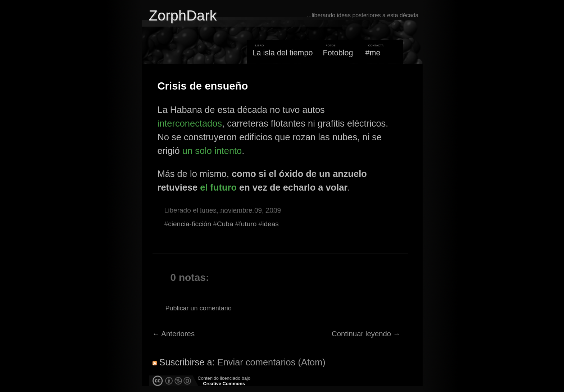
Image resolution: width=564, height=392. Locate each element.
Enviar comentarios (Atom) (271, 362)
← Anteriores (174, 334)
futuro (248, 224)
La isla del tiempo (282, 53)
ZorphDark (183, 15)
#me (373, 53)
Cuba (225, 224)
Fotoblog (338, 53)
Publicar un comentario (199, 308)
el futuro (218, 187)
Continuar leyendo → (366, 334)
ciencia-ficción (190, 224)
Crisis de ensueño (203, 86)
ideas (270, 224)
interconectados (190, 123)
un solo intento (212, 151)
